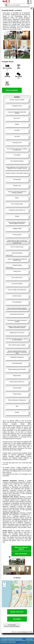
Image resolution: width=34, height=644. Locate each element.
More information (21, 554)
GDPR (18, 642)
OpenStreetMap (28, 607)
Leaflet (21, 607)
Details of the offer (17, 612)
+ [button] (4, 583)
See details (17, 619)
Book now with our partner (21, 548)
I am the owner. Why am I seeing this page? (12, 625)
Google (24, 639)
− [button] (4, 586)
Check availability (12, 90)
